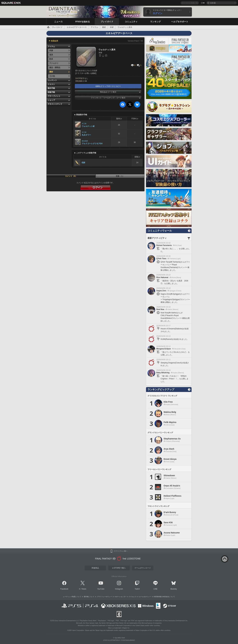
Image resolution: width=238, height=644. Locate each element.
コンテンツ (52, 80)
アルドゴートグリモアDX (92, 144)
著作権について (89, 597)
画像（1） (120, 176)
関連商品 (95, 568)
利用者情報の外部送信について (164, 597)
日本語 (213, 3)
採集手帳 (51, 92)
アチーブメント (54, 96)
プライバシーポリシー (104, 597)
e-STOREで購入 (119, 568)
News (84, 589)
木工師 (84, 124)
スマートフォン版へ (121, 551)
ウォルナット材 (88, 126)
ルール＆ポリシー (145, 597)
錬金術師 (85, 141)
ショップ (51, 100)
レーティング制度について (72, 597)
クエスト (51, 84)
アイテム (51, 47)
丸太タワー (86, 135)
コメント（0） (71, 176)
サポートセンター (121, 597)
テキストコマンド (55, 104)
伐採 (83, 163)
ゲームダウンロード (143, 568)
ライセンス (133, 597)
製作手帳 (51, 88)
